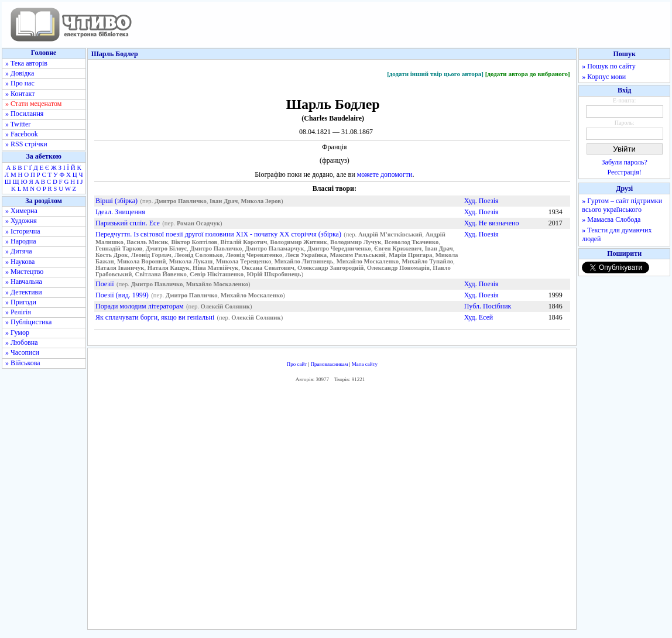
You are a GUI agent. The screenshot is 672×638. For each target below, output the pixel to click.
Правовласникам (330, 364)
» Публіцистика (28, 322)
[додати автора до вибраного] (528, 74)
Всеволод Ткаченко (412, 242)
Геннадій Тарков (119, 248)
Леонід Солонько (198, 255)
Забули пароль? (625, 162)
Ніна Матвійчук (215, 268)
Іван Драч (224, 201)
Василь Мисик (147, 242)
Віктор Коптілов (194, 242)
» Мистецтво (24, 272)
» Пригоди (21, 302)
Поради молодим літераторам (140, 306)
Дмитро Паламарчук (275, 248)
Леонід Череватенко (254, 255)
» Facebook (22, 134)
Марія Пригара (410, 255)
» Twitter (18, 124)
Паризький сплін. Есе (128, 223)
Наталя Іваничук (120, 268)
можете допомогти (385, 174)
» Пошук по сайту (608, 66)
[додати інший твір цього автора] (435, 74)
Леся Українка (306, 255)
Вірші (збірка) (116, 201)
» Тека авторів (26, 63)
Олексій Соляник (225, 306)
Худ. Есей (479, 317)
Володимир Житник (299, 242)
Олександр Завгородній (330, 268)
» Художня (21, 221)
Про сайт (297, 364)
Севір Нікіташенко (217, 274)
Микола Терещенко (244, 261)
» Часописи (22, 352)
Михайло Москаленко (368, 261)
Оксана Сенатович (268, 268)
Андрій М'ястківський (390, 234)
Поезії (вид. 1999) (122, 295)
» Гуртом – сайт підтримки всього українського (622, 205)
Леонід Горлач (151, 255)
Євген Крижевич (398, 248)
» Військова (23, 363)
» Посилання (24, 114)
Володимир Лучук (356, 242)
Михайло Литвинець (304, 261)
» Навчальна (24, 282)
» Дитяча (19, 251)
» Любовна (22, 342)
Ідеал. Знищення (120, 212)
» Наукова (20, 262)
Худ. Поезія (481, 201)
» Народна (21, 241)
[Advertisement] (332, 509)
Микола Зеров (261, 201)
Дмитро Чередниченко (339, 248)
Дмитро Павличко (181, 201)
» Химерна (21, 211)
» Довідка (20, 73)
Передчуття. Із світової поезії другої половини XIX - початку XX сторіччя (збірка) (218, 234)
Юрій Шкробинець (274, 274)
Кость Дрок (112, 255)
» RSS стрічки (26, 144)
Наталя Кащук (169, 268)
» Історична (23, 231)
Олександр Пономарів (398, 268)
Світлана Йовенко (161, 274)
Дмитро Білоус (167, 248)
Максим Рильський (358, 255)
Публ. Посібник (488, 306)
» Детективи (24, 292)
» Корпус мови (604, 77)
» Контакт (20, 94)
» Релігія (18, 312)
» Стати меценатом (33, 104)
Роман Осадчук (198, 223)
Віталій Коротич (244, 242)
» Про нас (20, 83)
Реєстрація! (625, 172)
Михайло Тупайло (427, 261)
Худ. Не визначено (492, 223)
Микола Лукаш (191, 261)
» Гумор (17, 332)
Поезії (105, 284)
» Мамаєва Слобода (611, 219)
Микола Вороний (141, 261)
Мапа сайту (365, 364)
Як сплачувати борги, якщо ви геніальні (155, 317)
